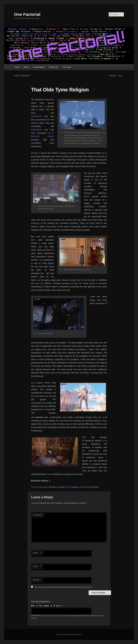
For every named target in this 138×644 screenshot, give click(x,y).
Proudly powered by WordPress (69, 635)
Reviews (53, 487)
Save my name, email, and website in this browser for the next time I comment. (63, 587)
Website (36, 580)
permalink (95, 487)
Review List (54, 67)
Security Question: (41, 602)
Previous (112, 76)
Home (17, 67)
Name (37, 553)
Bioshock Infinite (42, 136)
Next (121, 76)
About (26, 67)
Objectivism (36, 116)
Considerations (39, 67)
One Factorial (27, 14)
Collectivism (37, 130)
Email (37, 566)
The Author (67, 67)
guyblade (76, 487)
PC (68, 487)
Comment (38, 515)
